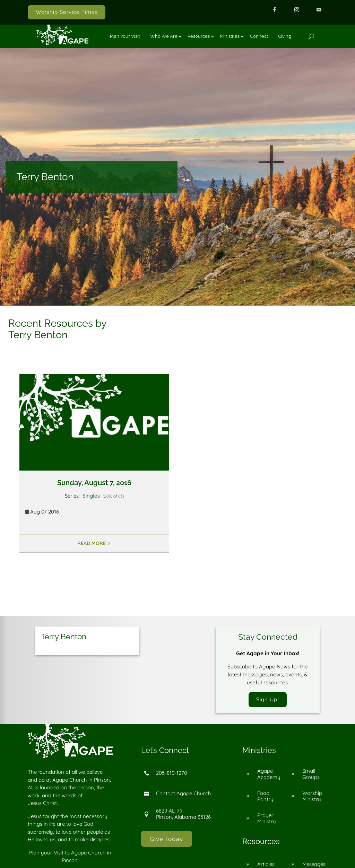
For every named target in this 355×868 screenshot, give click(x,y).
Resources (199, 36)
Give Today (166, 839)
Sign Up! (268, 700)
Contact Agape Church (184, 794)
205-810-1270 (172, 774)
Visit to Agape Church (80, 853)
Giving (285, 36)
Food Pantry (265, 796)
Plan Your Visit (125, 36)
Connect (259, 36)
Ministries (230, 36)
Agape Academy (269, 774)
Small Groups (311, 774)
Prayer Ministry (267, 819)
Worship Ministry (312, 796)
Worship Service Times (67, 12)
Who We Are (164, 36)
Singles (91, 496)
